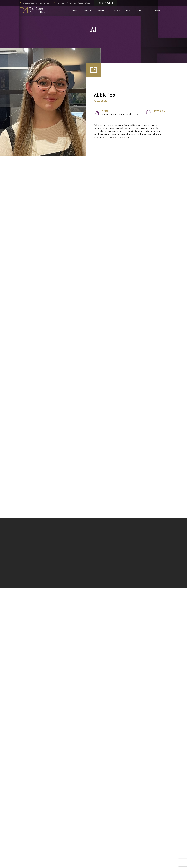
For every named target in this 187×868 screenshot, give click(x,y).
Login (140, 10)
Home (75, 10)
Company (101, 10)
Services (87, 10)
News (129, 10)
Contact (116, 10)
